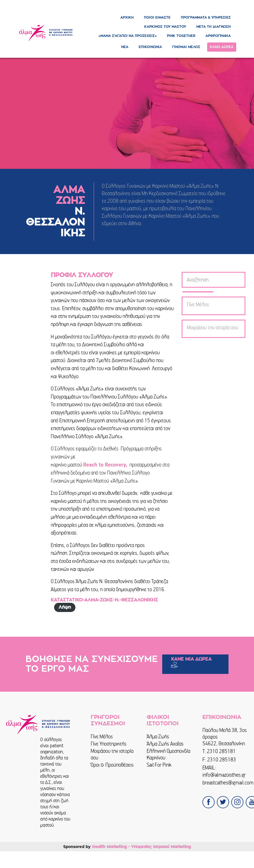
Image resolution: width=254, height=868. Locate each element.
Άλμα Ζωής (158, 737)
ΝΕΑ (125, 47)
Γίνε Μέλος (102, 737)
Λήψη (65, 607)
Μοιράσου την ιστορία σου (112, 754)
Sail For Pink (159, 765)
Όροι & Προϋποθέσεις (112, 765)
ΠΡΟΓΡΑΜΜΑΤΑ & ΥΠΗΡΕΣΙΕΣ (206, 17)
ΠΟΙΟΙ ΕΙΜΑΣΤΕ (157, 17)
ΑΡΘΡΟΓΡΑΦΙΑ (218, 36)
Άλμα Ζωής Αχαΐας (165, 744)
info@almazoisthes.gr (224, 775)
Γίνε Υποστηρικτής (109, 744)
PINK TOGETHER (181, 36)
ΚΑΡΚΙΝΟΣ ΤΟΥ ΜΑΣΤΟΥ (165, 27)
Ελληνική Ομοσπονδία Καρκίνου (168, 754)
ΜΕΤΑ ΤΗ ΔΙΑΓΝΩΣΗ (214, 27)
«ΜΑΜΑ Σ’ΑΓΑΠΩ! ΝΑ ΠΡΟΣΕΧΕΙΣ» (128, 36)
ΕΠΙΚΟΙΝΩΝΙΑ (150, 47)
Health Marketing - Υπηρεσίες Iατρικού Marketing (141, 847)
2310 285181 (221, 751)
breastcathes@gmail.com (228, 783)
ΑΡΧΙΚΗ (127, 17)
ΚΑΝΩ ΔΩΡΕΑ (222, 47)
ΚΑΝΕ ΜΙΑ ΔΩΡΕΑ (191, 659)
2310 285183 (222, 760)
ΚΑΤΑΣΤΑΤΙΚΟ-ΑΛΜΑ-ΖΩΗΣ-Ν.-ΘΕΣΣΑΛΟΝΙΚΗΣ (104, 600)
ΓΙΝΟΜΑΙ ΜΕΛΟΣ (186, 47)
